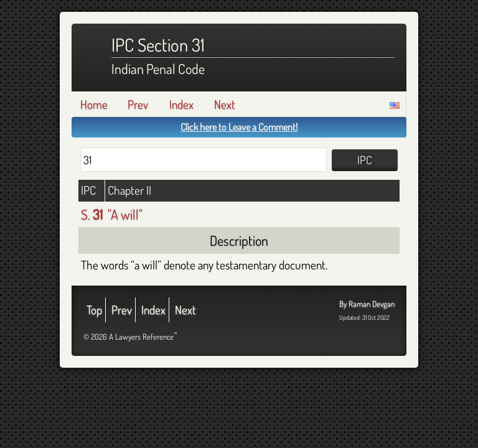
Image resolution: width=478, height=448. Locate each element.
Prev (138, 104)
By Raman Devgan (367, 304)
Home (94, 104)
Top (94, 310)
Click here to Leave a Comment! (239, 127)
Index (181, 104)
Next (225, 104)
